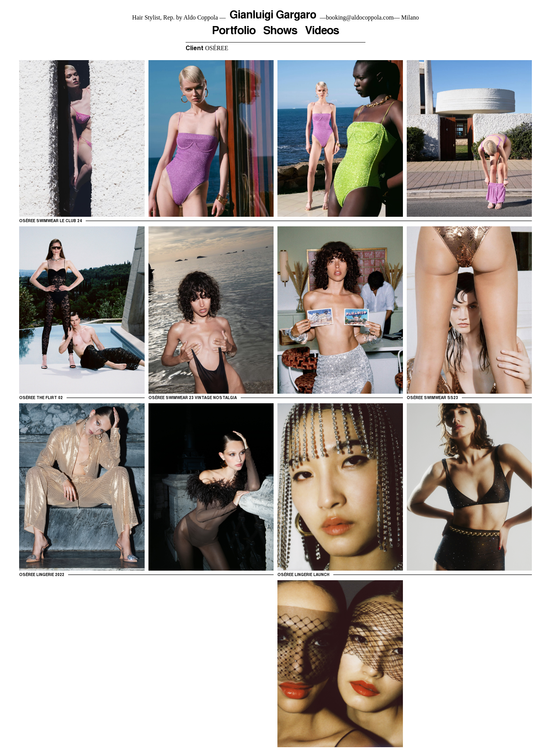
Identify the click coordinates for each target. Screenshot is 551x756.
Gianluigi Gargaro (273, 16)
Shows (280, 33)
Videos (322, 33)
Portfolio (233, 33)
